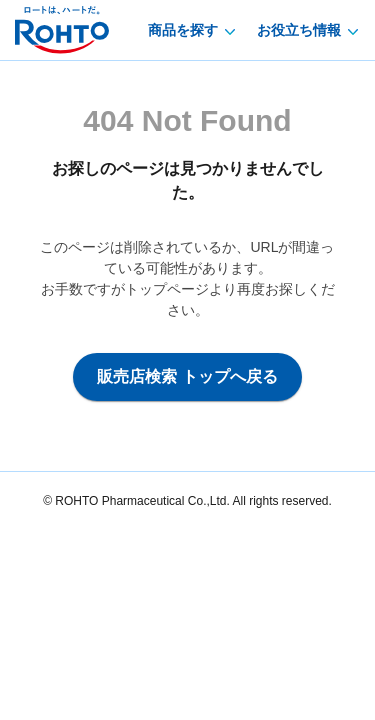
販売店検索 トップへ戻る (187, 376)
